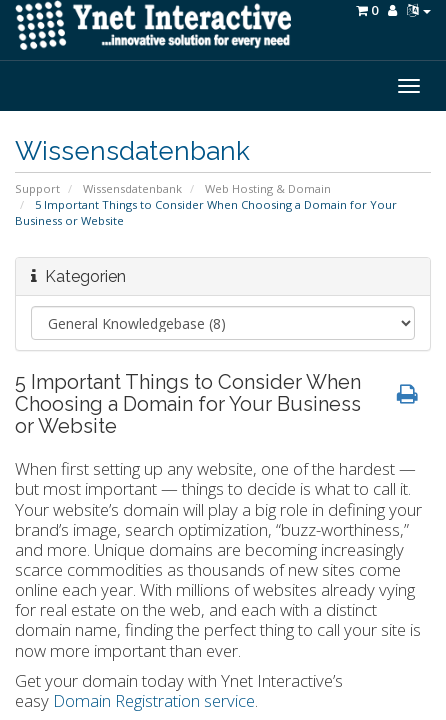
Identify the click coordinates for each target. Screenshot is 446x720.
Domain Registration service (154, 700)
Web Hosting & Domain (268, 188)
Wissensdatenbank (132, 188)
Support (37, 188)
